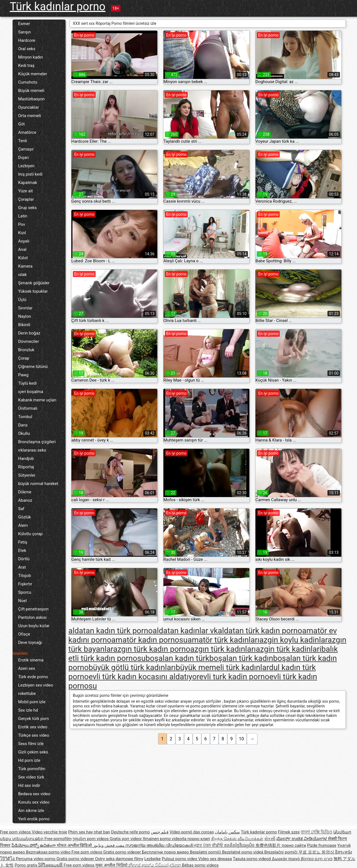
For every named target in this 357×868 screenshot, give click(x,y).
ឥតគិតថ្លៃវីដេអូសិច (240, 845)
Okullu (24, 433)
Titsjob (25, 576)
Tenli (23, 141)
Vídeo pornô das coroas (192, 832)
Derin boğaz (29, 333)
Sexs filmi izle (31, 744)
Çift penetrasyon (33, 609)
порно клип (199, 839)
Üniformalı (28, 408)
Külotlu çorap (30, 534)
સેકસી (270, 839)
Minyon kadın (31, 57)
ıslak (22, 275)
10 (242, 739)
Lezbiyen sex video (36, 685)
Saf (21, 509)
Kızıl (22, 233)
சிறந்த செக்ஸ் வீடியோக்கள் (237, 839)
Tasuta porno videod (252, 859)
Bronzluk (26, 350)
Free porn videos (16, 832)
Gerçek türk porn (33, 719)
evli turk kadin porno (234, 677)
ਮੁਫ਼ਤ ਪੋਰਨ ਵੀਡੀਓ (209, 845)
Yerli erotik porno (34, 819)
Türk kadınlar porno (58, 7)
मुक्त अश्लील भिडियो (112, 865)
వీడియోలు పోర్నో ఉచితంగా (34, 845)
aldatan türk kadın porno (260, 631)
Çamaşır (26, 149)
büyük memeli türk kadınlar (222, 667)
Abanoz (25, 500)
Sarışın (25, 32)
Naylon (25, 316)
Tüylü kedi (27, 383)
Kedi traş (26, 66)
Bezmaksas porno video (49, 852)
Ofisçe (24, 634)
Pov (22, 224)
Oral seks (27, 49)
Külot (23, 258)
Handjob (26, 459)
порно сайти (294, 845)
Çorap (24, 358)
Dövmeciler (29, 341)
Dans (23, 425)
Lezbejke (152, 859)
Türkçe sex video (34, 735)
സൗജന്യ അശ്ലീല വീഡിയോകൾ (159, 845)
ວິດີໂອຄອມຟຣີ (51, 865)
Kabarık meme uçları (37, 400)
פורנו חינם (324, 859)
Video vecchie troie (49, 832)
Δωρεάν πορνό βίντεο (293, 859)
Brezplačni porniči (282, 852)
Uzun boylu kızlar (34, 626)
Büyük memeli (31, 91)
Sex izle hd (28, 710)
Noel (22, 601)
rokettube (27, 694)
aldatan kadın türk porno (110, 631)
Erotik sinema (31, 660)
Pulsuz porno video (180, 859)
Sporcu (25, 592)
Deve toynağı (30, 642)
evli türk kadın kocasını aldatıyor (144, 677)
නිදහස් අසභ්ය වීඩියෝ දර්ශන (155, 865)
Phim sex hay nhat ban (89, 832)
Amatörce (27, 132)
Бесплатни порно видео (166, 852)
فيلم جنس (160, 832)
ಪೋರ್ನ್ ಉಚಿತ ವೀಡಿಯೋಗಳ (302, 839)
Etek (22, 551)
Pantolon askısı (32, 617)
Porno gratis (26, 865)
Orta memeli (30, 116)
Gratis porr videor (126, 839)
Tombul (25, 417)
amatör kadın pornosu (149, 640)
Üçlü (22, 300)
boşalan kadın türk (178, 658)
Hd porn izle (29, 760)
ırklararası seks (32, 450)
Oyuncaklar (28, 107)
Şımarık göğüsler (34, 283)
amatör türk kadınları (223, 640)
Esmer (24, 24)
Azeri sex (27, 668)
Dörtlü (24, 559)
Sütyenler (27, 475)
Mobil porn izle (32, 702)
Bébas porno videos (200, 865)
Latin (23, 216)
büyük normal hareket (38, 484)
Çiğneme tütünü (33, 367)
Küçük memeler (33, 74)
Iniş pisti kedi (30, 174)
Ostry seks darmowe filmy (119, 859)
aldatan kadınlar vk (185, 631)
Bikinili (24, 325)
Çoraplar (26, 199)
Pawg (23, 375)
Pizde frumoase (322, 845)
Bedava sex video (34, 794)
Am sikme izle (31, 811)
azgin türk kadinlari (289, 649)
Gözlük (25, 517)
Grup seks (27, 208)
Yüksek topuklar (33, 291)
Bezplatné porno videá (243, 852)
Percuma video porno (36, 859)
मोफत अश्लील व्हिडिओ (75, 845)
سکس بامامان (227, 832)
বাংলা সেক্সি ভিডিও (316, 832)
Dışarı (23, 157)
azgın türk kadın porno (152, 649)
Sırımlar (25, 308)
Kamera (25, 266)
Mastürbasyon (31, 99)
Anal (22, 249)
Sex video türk (31, 777)
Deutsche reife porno (130, 832)
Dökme (25, 492)
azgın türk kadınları (223, 649)
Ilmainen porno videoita (165, 839)
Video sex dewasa (215, 859)
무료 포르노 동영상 (317, 852)
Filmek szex (289, 832)
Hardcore (27, 40)
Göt (21, 124)
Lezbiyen (26, 166)
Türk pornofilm (32, 769)
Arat (22, 567)
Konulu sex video (34, 802)
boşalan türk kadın (241, 658)
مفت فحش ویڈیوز (109, 845)
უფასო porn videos (91, 839)
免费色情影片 (269, 845)
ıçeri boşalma (31, 392)
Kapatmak (28, 183)
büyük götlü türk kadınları (132, 667)
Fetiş (23, 542)
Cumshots (28, 82)
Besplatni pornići (206, 852)
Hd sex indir (29, 785)
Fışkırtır (25, 584)
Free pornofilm (58, 839)
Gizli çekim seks (33, 752)
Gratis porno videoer (122, 852)
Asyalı (24, 241)
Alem (23, 525)
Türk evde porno (33, 677)
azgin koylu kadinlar (294, 640)
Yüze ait (26, 191)
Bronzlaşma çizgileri (37, 442)
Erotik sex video (33, 727)
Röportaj (26, 467)
